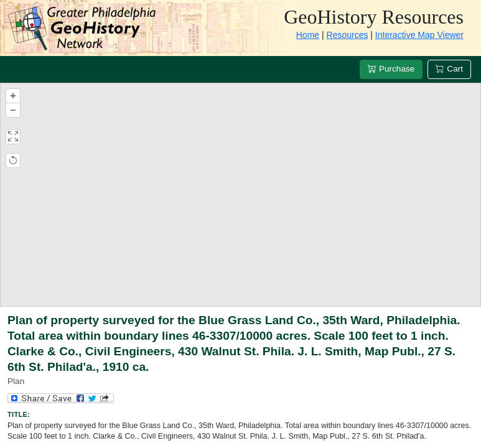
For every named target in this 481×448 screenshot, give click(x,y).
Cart (449, 69)
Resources (348, 35)
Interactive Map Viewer (419, 35)
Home (308, 35)
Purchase (391, 69)
